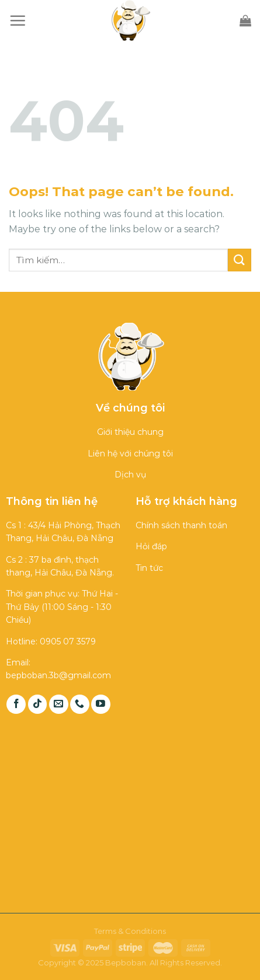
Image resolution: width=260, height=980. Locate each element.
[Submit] (240, 260)
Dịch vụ (130, 475)
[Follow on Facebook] (16, 704)
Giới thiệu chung (130, 432)
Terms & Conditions (130, 931)
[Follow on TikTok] (38, 704)
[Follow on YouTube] (101, 704)
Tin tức (149, 568)
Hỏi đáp (151, 546)
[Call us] (80, 704)
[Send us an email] (59, 704)
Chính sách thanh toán (181, 525)
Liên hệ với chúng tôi (130, 454)
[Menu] (18, 20)
